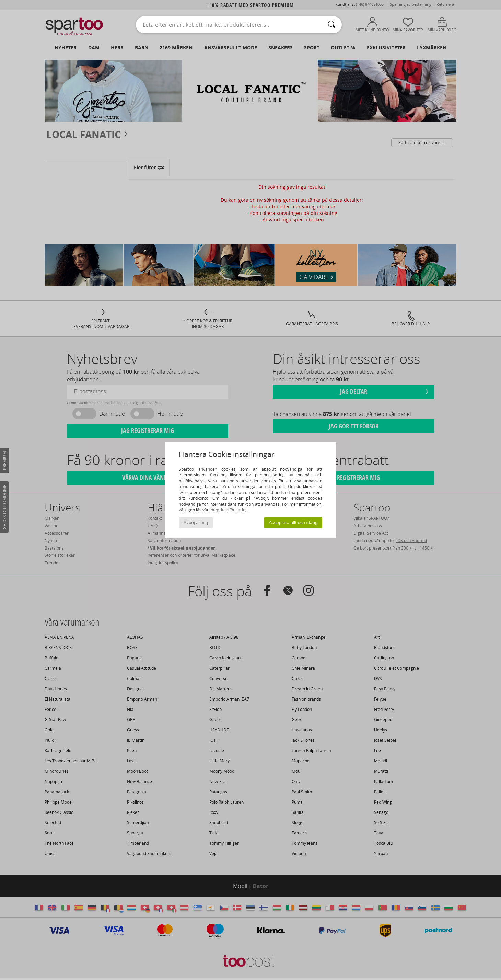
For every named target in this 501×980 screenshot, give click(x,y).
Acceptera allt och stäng (293, 523)
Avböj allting (196, 523)
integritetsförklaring (229, 510)
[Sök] (331, 25)
